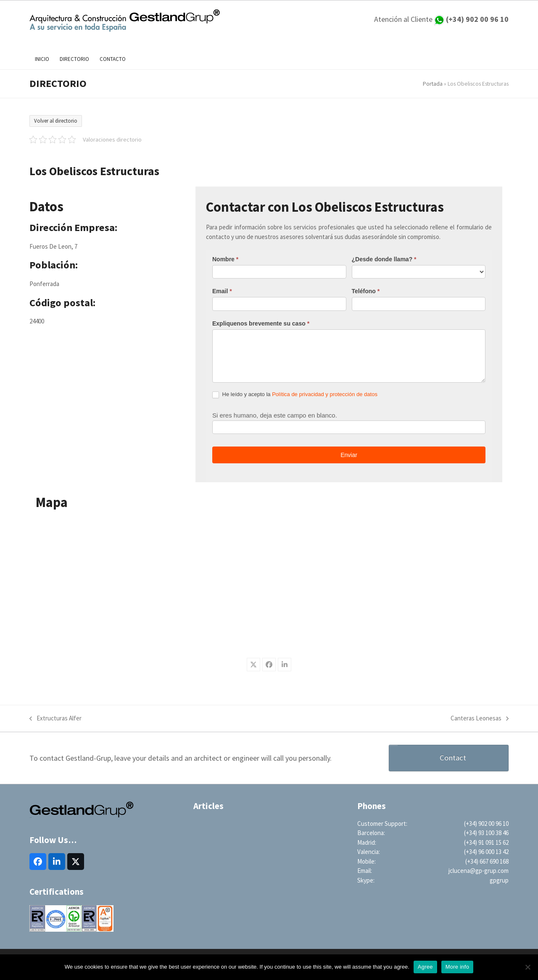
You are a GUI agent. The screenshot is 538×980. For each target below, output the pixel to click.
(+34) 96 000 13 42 (486, 852)
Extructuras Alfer (55, 719)
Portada (433, 84)
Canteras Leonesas (480, 719)
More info (457, 967)
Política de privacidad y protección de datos (325, 394)
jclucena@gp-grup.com (479, 871)
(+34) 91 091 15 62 (486, 842)
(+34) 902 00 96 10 (486, 824)
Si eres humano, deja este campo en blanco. (275, 415)
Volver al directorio (56, 121)
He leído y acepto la (295, 395)
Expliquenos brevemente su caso (261, 323)
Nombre (225, 259)
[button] (253, 665)
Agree (425, 967)
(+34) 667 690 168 (487, 861)
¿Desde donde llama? (384, 259)
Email (222, 291)
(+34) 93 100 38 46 (486, 833)
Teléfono (366, 291)
